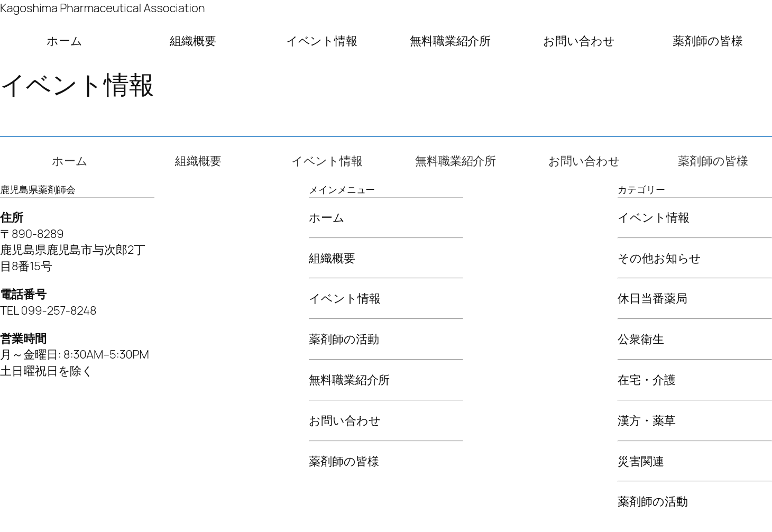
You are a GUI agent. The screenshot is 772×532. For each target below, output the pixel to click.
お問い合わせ (579, 41)
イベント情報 (322, 41)
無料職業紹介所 (450, 41)
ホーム (65, 41)
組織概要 (193, 41)
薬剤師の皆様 (707, 41)
